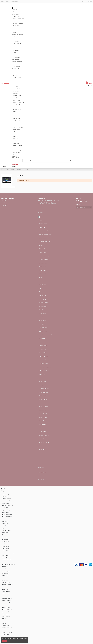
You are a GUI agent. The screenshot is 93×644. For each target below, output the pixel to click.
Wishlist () (89, 1)
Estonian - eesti (16, 50)
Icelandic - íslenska (17, 80)
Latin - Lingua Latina (17, 96)
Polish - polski (15, 114)
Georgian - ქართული (17, 62)
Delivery (3, 1)
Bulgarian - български (17, 28)
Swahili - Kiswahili (16, 132)
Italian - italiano (16, 87)
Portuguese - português (18, 116)
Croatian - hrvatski (16, 37)
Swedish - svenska (16, 134)
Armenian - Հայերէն (17, 16)
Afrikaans (15, 10)
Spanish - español (16, 130)
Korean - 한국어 (16, 93)
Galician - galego (16, 59)
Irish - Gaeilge (15, 84)
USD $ (83, 1)
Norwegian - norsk (16, 109)
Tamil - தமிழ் (15, 136)
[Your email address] (82, 207)
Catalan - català (16, 30)
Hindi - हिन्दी (15, 75)
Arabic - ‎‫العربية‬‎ (16, 14)
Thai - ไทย (15, 141)
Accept (5, 641)
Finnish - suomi (16, 55)
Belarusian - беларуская (18, 23)
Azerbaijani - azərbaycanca (18, 19)
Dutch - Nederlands (17, 44)
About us (8, 1)
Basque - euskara (16, 21)
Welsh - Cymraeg (16, 152)
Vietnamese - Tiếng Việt (18, 150)
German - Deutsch (16, 64)
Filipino (14, 53)
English (14, 46)
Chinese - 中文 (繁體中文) (18, 35)
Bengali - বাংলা (16, 25)
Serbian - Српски (16, 123)
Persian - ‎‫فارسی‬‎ (16, 112)
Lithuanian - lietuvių (17, 100)
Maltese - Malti (16, 107)
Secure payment (14, 1)
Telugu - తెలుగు (16, 139)
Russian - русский (16, 121)
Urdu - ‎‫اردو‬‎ (15, 148)
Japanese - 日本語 (16, 89)
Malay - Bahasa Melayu (18, 105)
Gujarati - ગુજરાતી (16, 68)
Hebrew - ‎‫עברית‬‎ (16, 73)
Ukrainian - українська (17, 145)
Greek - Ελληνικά (16, 66)
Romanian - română (17, 118)
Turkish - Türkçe (16, 143)
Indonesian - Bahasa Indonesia (19, 82)
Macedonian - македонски (18, 102)
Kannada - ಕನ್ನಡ (16, 91)
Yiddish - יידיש (15, 155)
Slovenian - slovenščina (18, 127)
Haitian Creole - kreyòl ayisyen (19, 71)
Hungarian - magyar (17, 78)
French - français (16, 57)
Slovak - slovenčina (17, 125)
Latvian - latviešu (16, 98)
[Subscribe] (90, 207)
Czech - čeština (16, 39)
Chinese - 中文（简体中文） (18, 32)
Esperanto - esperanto (17, 48)
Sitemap (4, 206)
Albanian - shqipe (16, 12)
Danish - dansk (16, 41)
